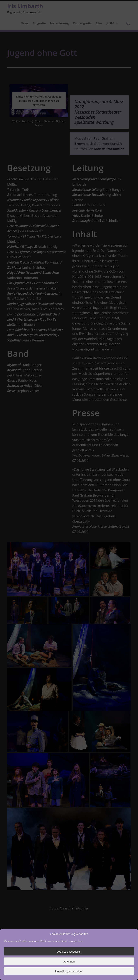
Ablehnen (69, 961)
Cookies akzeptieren (69, 952)
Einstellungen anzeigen (69, 971)
